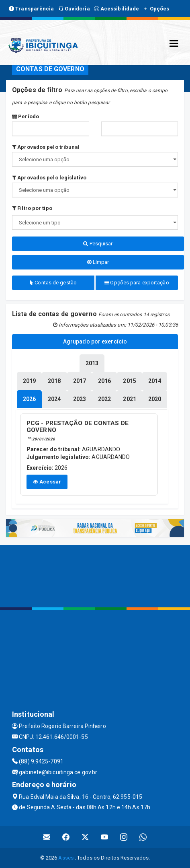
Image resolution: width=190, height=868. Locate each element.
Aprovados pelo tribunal (46, 147)
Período (26, 116)
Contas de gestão (53, 283)
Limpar (98, 262)
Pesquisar (98, 244)
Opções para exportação (137, 283)
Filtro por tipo (32, 208)
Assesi (66, 858)
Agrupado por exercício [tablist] (95, 341)
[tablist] (29, 399)
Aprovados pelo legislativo (49, 178)
